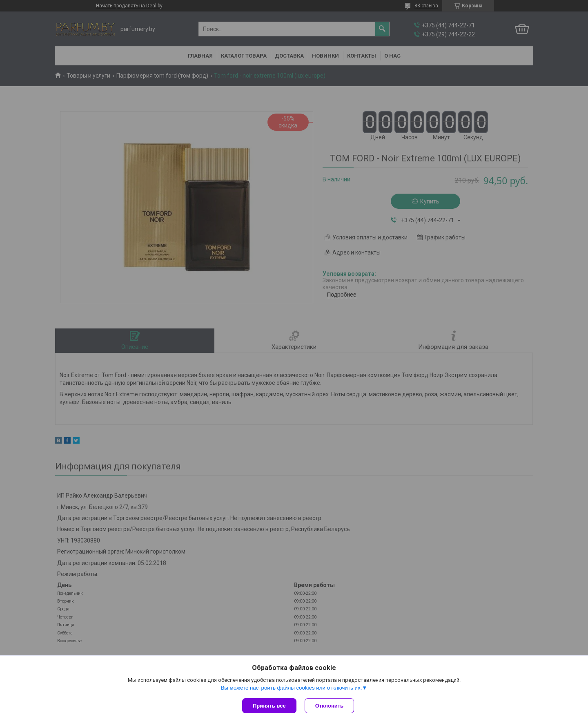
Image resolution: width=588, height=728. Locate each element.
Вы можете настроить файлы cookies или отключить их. (291, 688)
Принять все (269, 706)
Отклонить (329, 706)
